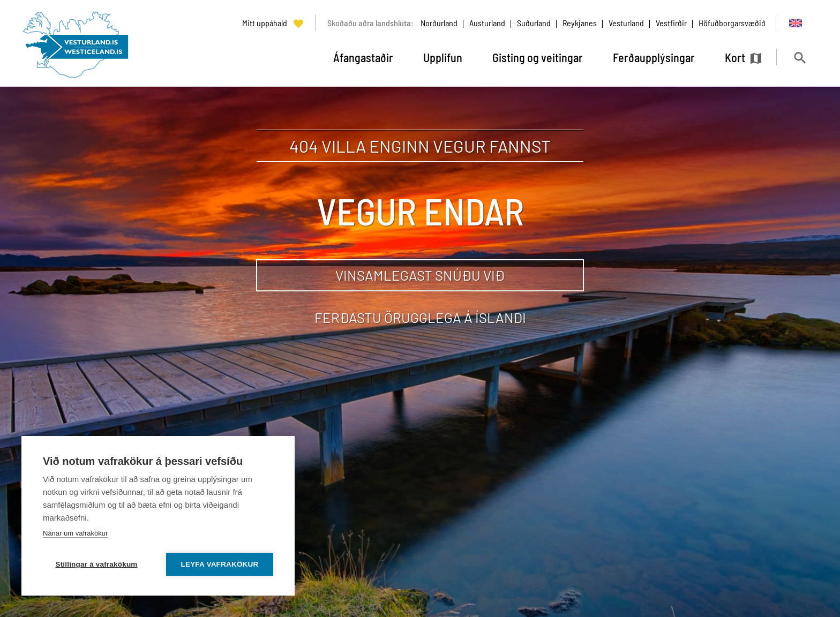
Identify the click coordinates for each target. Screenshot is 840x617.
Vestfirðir (671, 23)
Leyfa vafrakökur (220, 564)
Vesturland (626, 23)
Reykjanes (580, 23)
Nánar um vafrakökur (75, 533)
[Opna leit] (800, 58)
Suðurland (534, 23)
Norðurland (439, 23)
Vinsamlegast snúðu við (420, 275)
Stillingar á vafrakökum (96, 564)
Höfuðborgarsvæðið (732, 23)
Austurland (487, 23)
